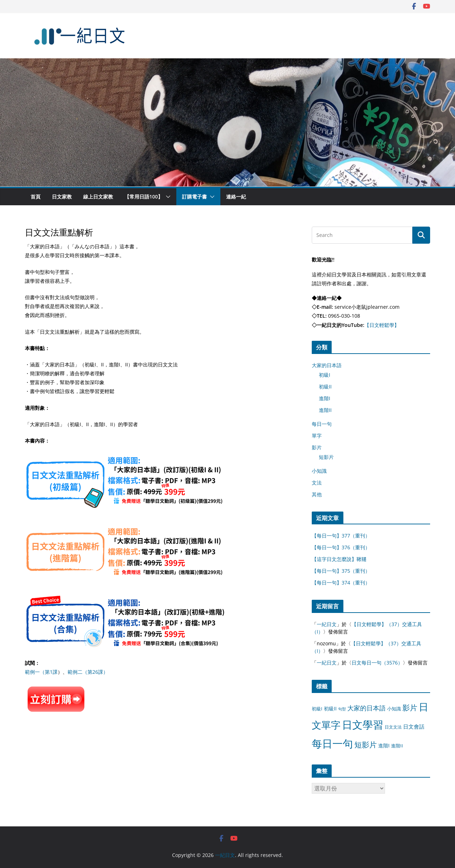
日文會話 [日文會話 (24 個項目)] (414, 727)
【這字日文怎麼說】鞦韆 (339, 559)
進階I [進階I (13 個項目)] (384, 745)
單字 (317, 436)
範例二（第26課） (88, 672)
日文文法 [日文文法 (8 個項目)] (393, 727)
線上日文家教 (98, 197)
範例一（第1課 (41, 672)
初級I (325, 375)
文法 (317, 483)
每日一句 (322, 424)
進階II (325, 410)
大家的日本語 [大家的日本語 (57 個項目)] (366, 708)
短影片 (326, 457)
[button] (167, 197)
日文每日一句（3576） (377, 663)
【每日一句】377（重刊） (341, 536)
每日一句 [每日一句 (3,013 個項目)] (332, 743)
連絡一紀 (236, 197)
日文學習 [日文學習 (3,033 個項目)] (363, 725)
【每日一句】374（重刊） (341, 583)
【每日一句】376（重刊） (341, 547)
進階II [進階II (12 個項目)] (397, 746)
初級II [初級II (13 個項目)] (330, 708)
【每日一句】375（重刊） (341, 571)
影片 (317, 447)
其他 (317, 494)
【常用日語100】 (144, 197)
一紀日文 (327, 624)
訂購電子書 (194, 197)
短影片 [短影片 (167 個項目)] (366, 745)
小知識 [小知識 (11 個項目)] (394, 709)
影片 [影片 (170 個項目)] (410, 708)
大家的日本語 (327, 365)
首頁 (36, 197)
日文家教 (62, 197)
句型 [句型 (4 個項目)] (342, 709)
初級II (325, 387)
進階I (325, 398)
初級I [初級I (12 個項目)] (317, 709)
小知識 (319, 471)
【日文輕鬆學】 (382, 325)
